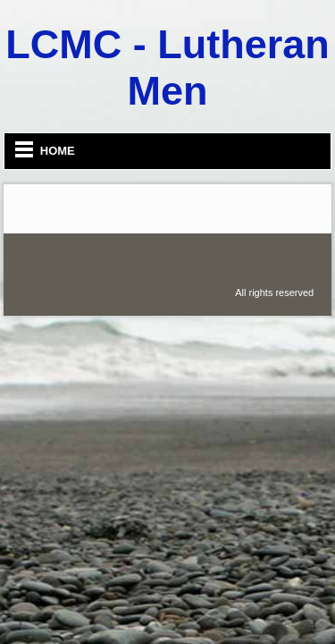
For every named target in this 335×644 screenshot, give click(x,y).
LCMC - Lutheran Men (167, 68)
